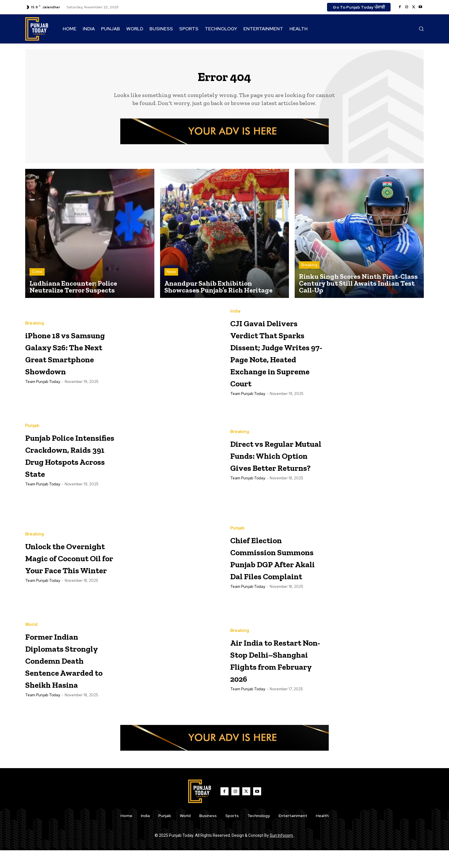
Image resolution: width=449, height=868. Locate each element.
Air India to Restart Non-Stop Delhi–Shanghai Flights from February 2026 (276, 676)
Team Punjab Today (43, 397)
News (171, 275)
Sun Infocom (282, 853)
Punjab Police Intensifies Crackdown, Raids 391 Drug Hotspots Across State (69, 471)
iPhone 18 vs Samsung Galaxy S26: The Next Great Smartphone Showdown (70, 356)
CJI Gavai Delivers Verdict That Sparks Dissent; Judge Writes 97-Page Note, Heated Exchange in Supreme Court (273, 362)
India (235, 309)
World (31, 630)
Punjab (32, 430)
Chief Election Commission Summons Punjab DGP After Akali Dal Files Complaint (272, 574)
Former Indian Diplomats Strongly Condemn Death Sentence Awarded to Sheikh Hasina (68, 677)
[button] (421, 29)
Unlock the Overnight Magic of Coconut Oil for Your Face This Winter (71, 574)
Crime (37, 275)
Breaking (309, 268)
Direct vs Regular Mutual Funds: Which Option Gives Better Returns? (276, 471)
